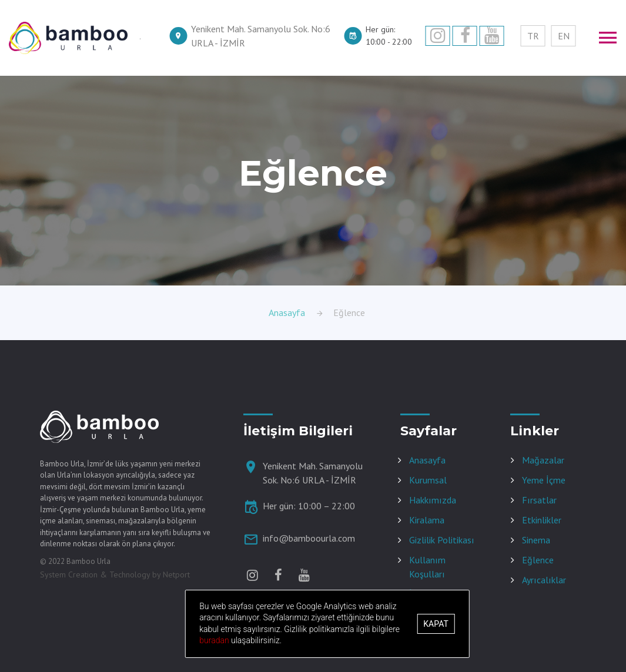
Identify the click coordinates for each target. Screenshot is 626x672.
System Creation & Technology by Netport (115, 574)
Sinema (536, 540)
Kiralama (427, 520)
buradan (215, 640)
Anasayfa (287, 313)
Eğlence (538, 560)
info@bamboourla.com (309, 538)
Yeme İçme (544, 480)
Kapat (436, 624)
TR (533, 36)
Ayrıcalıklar (544, 580)
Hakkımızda (433, 500)
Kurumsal (428, 480)
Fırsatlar (539, 500)
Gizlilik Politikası (442, 540)
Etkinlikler (542, 520)
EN (564, 36)
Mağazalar (543, 460)
